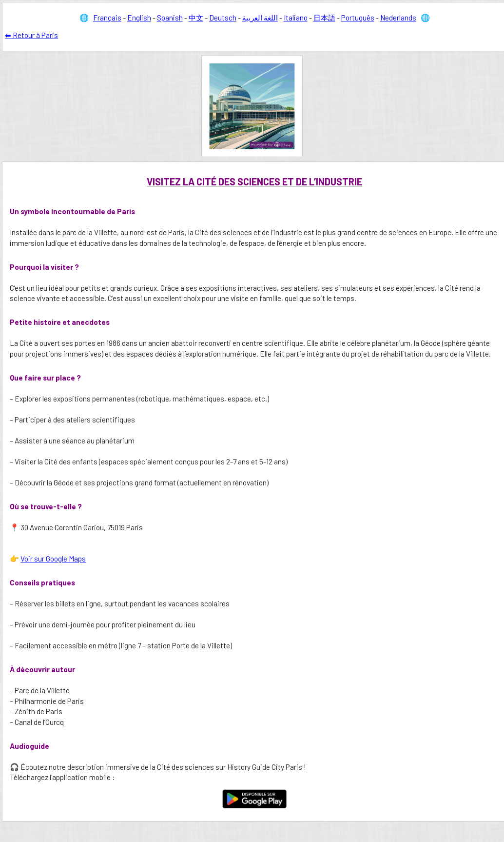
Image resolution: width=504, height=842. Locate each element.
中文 (196, 18)
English (139, 18)
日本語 (324, 18)
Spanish (170, 18)
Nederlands (398, 18)
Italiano (296, 18)
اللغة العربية (260, 18)
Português (358, 18)
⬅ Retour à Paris (31, 35)
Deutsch (223, 18)
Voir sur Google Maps (53, 559)
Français (107, 18)
